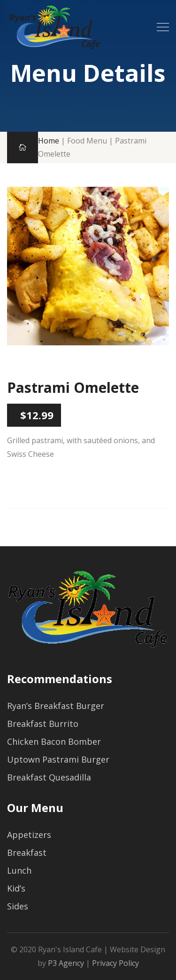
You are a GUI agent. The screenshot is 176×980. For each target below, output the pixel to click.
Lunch (19, 870)
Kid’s (16, 888)
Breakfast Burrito (43, 724)
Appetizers (29, 835)
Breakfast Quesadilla (49, 777)
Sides (18, 906)
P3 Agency (66, 963)
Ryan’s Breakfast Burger (56, 706)
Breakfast (27, 853)
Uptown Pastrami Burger (58, 759)
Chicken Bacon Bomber (54, 741)
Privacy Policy (115, 963)
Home (49, 141)
